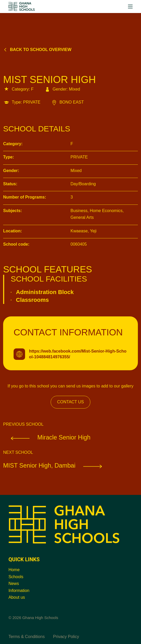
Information (19, 591)
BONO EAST (67, 102)
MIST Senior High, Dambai (56, 466)
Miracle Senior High (47, 437)
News (14, 584)
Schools (16, 577)
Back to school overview (37, 50)
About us (17, 597)
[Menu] (130, 7)
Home (14, 570)
